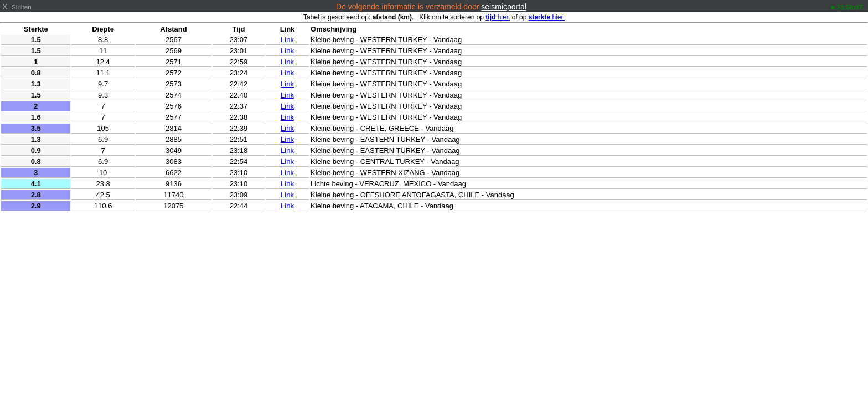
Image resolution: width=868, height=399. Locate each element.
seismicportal (504, 7)
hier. (498, 17)
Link (287, 40)
